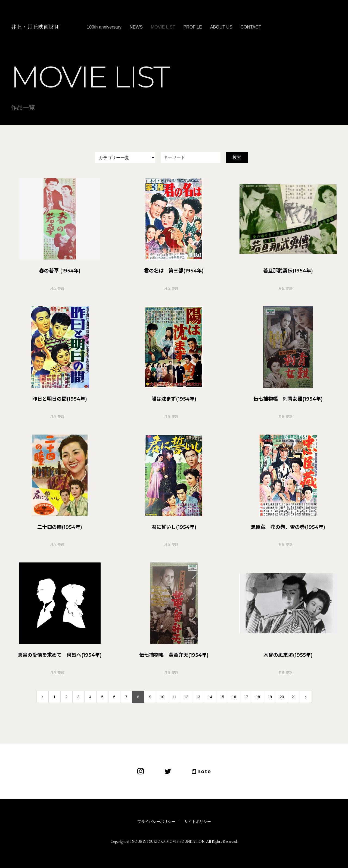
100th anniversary (104, 27)
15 (222, 697)
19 (270, 697)
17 (246, 697)
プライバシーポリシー (156, 822)
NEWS (136, 27)
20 (282, 697)
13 (198, 697)
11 (174, 697)
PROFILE (192, 27)
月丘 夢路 (57, 288)
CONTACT (251, 27)
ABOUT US (221, 27)
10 (162, 697)
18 (258, 697)
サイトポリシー (198, 822)
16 (234, 697)
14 (210, 697)
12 (186, 697)
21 (294, 697)
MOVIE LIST (163, 27)
